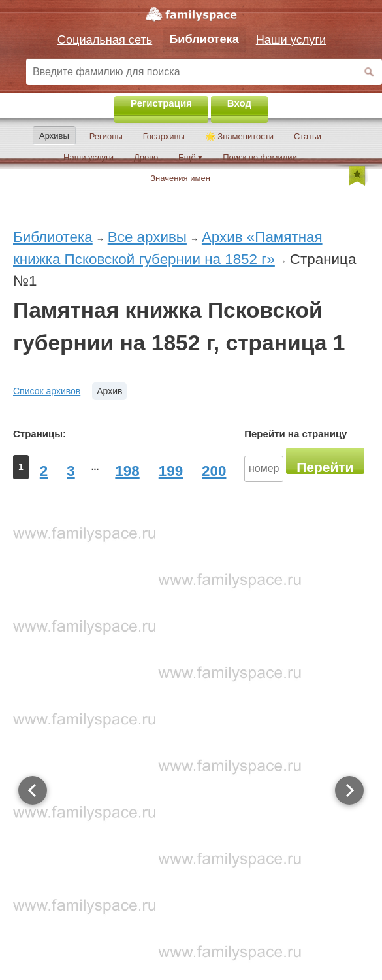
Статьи (308, 136)
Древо (146, 157)
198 (127, 471)
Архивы (54, 136)
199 (171, 471)
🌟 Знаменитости (239, 136)
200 (214, 471)
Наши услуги (88, 157)
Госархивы (164, 136)
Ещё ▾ (190, 157)
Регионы (106, 136)
